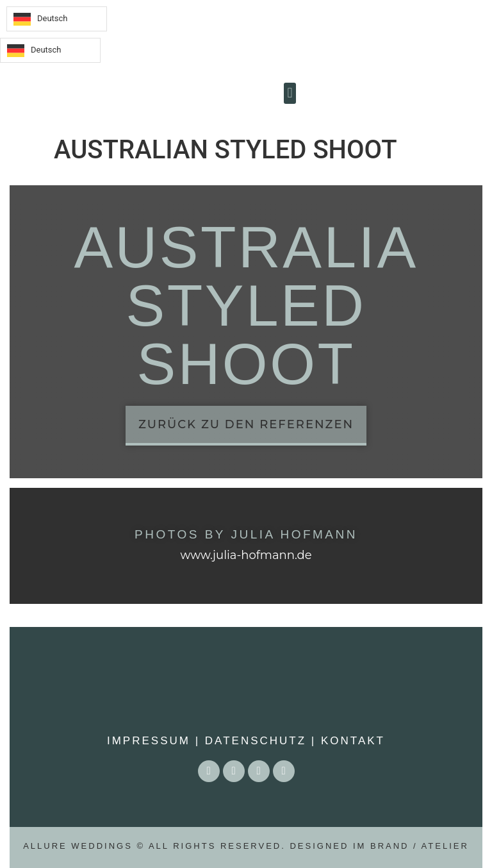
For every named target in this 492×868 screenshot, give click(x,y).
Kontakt (353, 741)
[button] (290, 93)
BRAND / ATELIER (420, 846)
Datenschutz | (258, 741)
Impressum (149, 741)
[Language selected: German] (57, 19)
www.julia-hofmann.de (246, 555)
